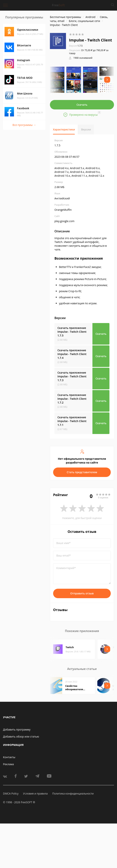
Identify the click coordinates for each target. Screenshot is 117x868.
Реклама (8, 764)
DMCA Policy (11, 793)
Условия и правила (35, 793)
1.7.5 (76, 46)
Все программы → (24, 125)
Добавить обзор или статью (21, 736)
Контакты (9, 757)
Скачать (82, 105)
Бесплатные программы (65, 17)
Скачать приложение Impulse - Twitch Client (72, 332)
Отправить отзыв (82, 593)
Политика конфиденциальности (73, 793)
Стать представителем (82, 472)
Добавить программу (17, 729)
